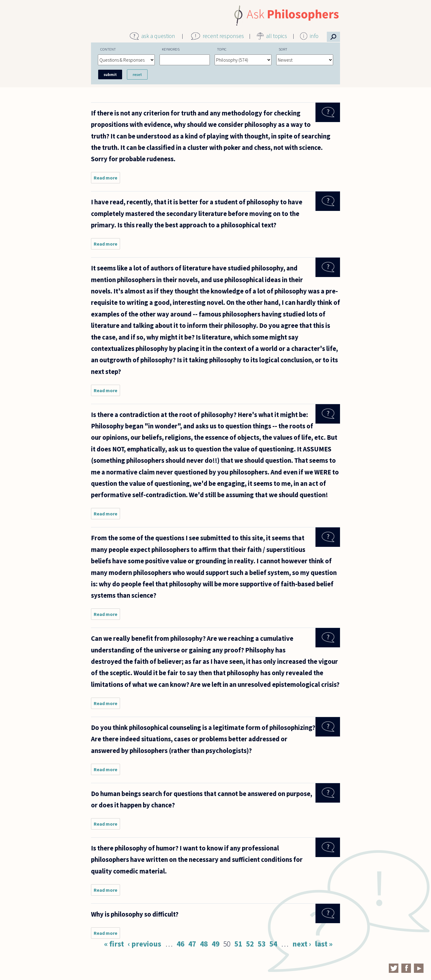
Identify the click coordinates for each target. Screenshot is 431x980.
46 (180, 944)
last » (324, 944)
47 (192, 944)
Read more (107, 179)
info (314, 36)
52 (250, 944)
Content (108, 49)
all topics (277, 36)
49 (215, 944)
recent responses (223, 36)
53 (262, 944)
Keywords (171, 49)
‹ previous (145, 944)
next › (302, 944)
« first (114, 944)
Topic (222, 49)
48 (204, 944)
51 (238, 944)
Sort (283, 49)
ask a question (158, 36)
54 (273, 944)
